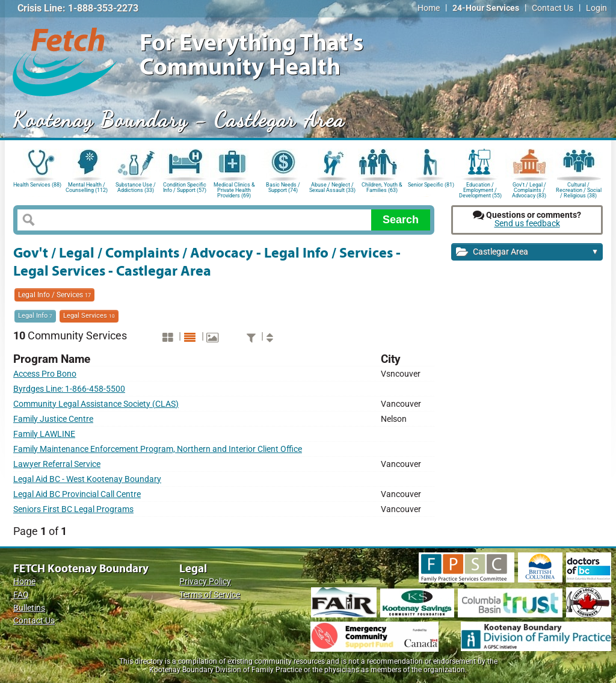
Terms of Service (210, 595)
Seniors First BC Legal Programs (73, 509)
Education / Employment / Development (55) (480, 189)
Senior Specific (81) (431, 185)
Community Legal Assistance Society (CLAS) (96, 404)
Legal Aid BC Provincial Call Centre (77, 494)
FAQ (21, 595)
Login (596, 8)
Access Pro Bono (45, 374)
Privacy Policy (205, 582)
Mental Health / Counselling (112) (87, 187)
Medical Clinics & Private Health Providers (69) (234, 189)
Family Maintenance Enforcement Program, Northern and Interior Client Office (158, 449)
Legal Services (89, 316)
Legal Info (35, 316)
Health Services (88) (37, 185)
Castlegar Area (527, 252)
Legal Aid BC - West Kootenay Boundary (87, 479)
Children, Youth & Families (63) (382, 187)
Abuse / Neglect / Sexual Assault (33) (332, 187)
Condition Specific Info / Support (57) (185, 187)
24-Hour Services (486, 8)
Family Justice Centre (53, 419)
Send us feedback (527, 224)
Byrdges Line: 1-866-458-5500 (69, 389)
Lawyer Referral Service (57, 464)
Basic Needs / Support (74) (283, 187)
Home (429, 8)
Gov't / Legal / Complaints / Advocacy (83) (529, 189)
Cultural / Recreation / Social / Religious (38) (579, 189)
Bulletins (29, 608)
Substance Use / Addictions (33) (136, 187)
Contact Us (553, 8)
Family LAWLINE (44, 434)
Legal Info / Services (54, 295)
